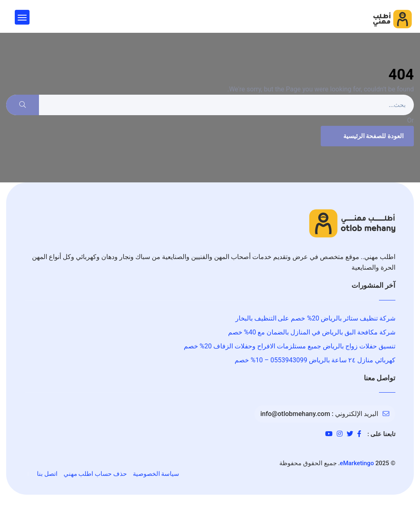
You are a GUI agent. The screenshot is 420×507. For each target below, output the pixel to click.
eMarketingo (357, 463)
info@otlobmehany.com (295, 414)
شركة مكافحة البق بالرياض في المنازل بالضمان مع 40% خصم (312, 332)
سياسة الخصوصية (156, 474)
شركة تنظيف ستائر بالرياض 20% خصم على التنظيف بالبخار (315, 318)
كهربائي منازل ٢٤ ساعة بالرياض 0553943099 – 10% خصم (315, 360)
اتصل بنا (47, 474)
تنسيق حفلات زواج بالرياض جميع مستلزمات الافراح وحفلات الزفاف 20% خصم (290, 346)
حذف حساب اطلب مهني (95, 474)
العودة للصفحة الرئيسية (366, 136)
